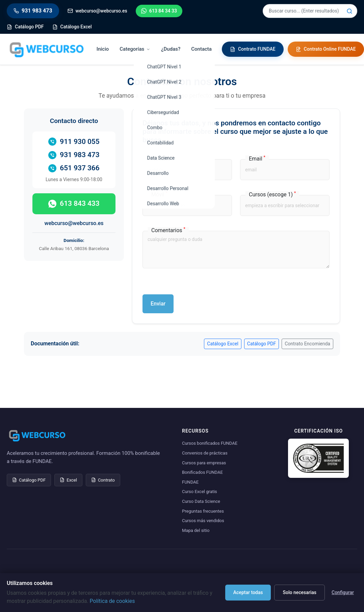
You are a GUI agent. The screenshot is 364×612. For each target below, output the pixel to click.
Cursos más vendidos (203, 521)
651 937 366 (74, 168)
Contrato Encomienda (307, 344)
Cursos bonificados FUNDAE (210, 443)
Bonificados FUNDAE (202, 472)
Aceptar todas (248, 592)
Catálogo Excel (223, 344)
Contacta (201, 49)
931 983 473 (74, 155)
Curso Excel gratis (200, 492)
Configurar (343, 592)
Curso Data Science (201, 501)
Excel (68, 480)
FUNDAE (190, 482)
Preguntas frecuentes (203, 511)
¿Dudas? (171, 49)
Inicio (103, 49)
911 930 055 (74, 142)
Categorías (135, 49)
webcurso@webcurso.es (74, 223)
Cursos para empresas (204, 463)
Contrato (103, 480)
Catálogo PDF (262, 344)
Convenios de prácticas (205, 453)
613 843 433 (74, 204)
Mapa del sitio (196, 530)
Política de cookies (112, 601)
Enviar (158, 304)
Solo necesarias (300, 592)
